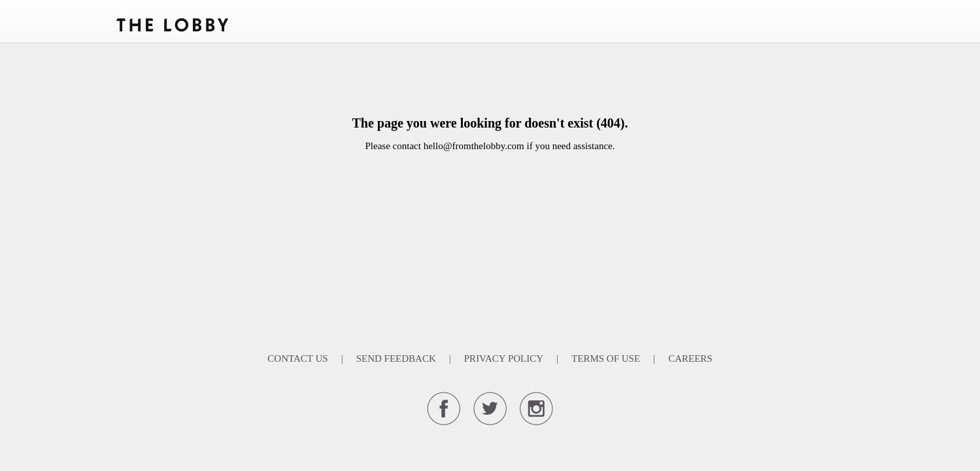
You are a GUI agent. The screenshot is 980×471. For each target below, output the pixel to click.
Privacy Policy (504, 358)
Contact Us (297, 358)
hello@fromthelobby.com (474, 146)
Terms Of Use (606, 358)
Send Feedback (396, 358)
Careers (690, 358)
